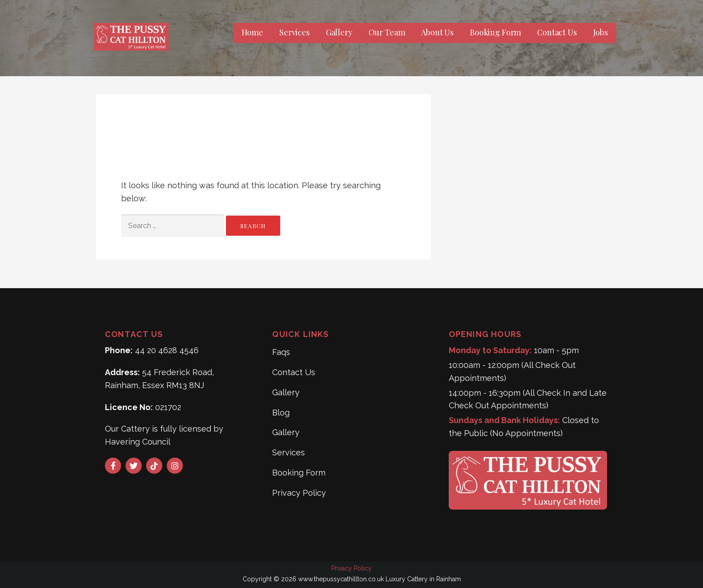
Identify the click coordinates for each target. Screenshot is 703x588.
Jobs (601, 32)
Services (295, 32)
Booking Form (495, 32)
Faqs (281, 352)
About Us (437, 32)
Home (252, 32)
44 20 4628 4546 (167, 350)
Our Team (387, 32)
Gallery (339, 32)
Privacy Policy (299, 493)
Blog (281, 413)
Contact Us (557, 32)
